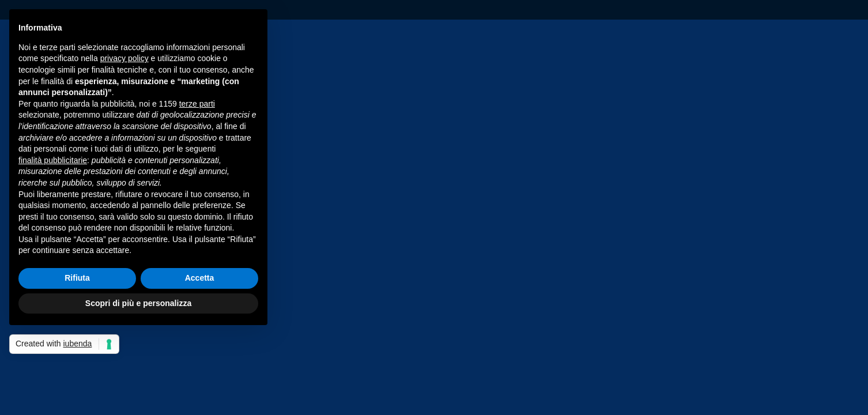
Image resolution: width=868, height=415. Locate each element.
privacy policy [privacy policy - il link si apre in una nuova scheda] (124, 58)
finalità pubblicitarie (53, 160)
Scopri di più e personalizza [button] (138, 303)
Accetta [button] (200, 278)
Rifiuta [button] (77, 278)
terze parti (197, 104)
